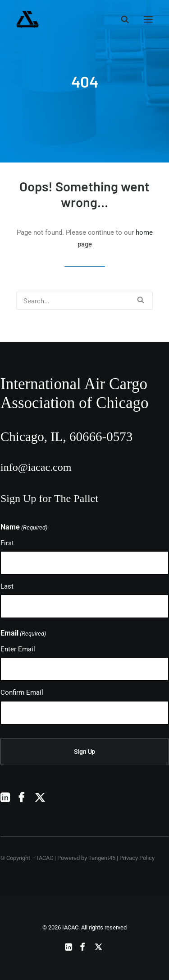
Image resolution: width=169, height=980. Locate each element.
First (7, 543)
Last (7, 586)
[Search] (121, 19)
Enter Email (18, 649)
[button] (148, 19)
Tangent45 (102, 858)
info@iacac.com (36, 467)
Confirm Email (22, 692)
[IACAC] (71, 19)
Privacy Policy (137, 858)
